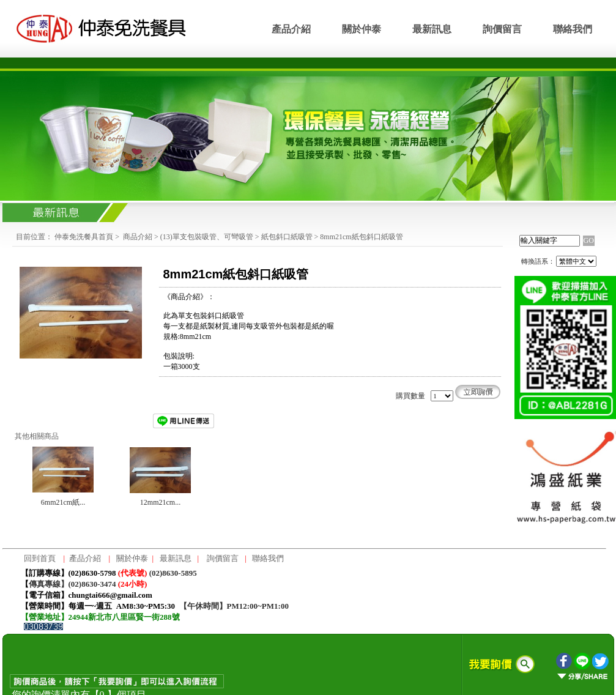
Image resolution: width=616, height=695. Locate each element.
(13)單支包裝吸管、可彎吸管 (207, 237)
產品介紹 (291, 29)
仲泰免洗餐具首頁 (84, 237)
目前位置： (34, 237)
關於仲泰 (362, 29)
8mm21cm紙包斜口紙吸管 (361, 237)
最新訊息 (432, 29)
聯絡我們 (573, 29)
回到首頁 (40, 558)
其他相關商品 (37, 436)
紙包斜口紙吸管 (287, 237)
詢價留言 (502, 29)
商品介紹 (138, 237)
